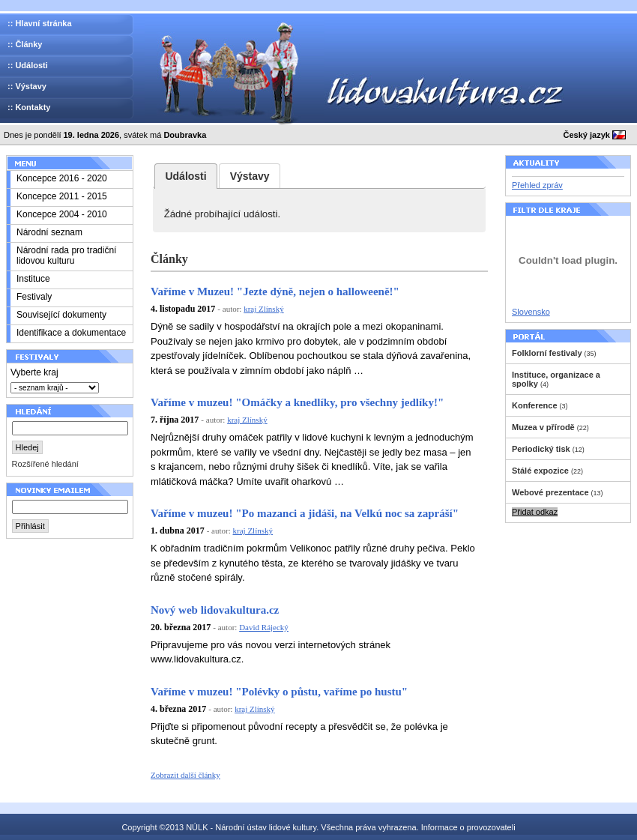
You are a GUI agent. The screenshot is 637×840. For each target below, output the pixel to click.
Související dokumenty (61, 315)
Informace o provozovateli (468, 827)
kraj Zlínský (263, 309)
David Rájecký (264, 627)
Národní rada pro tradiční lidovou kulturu (66, 256)
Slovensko (531, 312)
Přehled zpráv (537, 185)
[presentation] (186, 176)
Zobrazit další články (185, 775)
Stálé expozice (540, 471)
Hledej (27, 447)
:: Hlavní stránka (40, 23)
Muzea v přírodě (543, 427)
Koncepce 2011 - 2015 (62, 196)
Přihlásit (30, 526)
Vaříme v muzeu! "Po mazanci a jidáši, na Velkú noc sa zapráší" (305, 513)
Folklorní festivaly (547, 353)
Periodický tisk (541, 449)
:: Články (25, 44)
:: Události (28, 65)
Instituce (33, 279)
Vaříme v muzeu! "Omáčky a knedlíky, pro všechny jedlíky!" (297, 402)
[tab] (186, 176)
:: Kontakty (29, 107)
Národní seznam (49, 232)
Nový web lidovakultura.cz (215, 610)
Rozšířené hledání (45, 464)
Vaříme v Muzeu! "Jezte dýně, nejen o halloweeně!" (275, 291)
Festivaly (34, 297)
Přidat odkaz (535, 512)
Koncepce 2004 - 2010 (62, 214)
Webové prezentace (550, 492)
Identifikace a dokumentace (71, 333)
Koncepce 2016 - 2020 (62, 178)
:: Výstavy (27, 86)
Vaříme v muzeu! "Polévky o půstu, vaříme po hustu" (279, 692)
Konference (535, 405)
